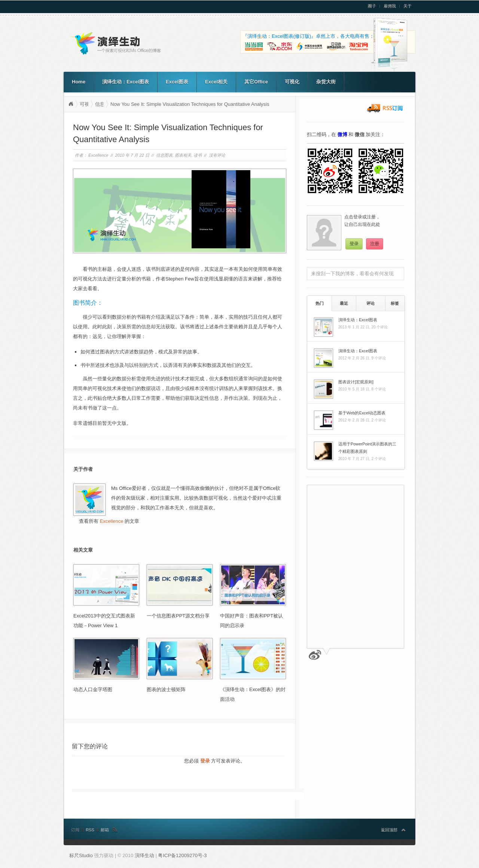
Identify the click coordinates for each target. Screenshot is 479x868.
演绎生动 (71, 104)
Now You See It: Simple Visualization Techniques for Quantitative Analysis (190, 104)
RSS (91, 830)
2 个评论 (378, 420)
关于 (408, 6)
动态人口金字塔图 (93, 689)
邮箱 (105, 830)
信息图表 (164, 155)
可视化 (292, 82)
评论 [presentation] (370, 303)
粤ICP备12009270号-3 (182, 855)
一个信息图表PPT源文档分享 (178, 616)
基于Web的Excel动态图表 (362, 413)
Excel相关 (216, 82)
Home (79, 82)
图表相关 (183, 155)
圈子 (372, 6)
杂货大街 (326, 82)
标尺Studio (81, 855)
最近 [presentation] (344, 303)
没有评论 (217, 155)
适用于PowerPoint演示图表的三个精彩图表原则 (367, 448)
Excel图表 (177, 82)
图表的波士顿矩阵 (166, 689)
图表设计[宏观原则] (356, 382)
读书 (198, 155)
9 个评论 (378, 358)
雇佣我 (390, 6)
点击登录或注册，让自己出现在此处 (362, 221)
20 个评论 (379, 327)
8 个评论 (378, 389)
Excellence (98, 155)
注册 (375, 244)
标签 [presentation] (395, 303)
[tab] (319, 303)
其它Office (256, 82)
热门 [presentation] (320, 303)
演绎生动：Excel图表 (126, 82)
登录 (205, 761)
